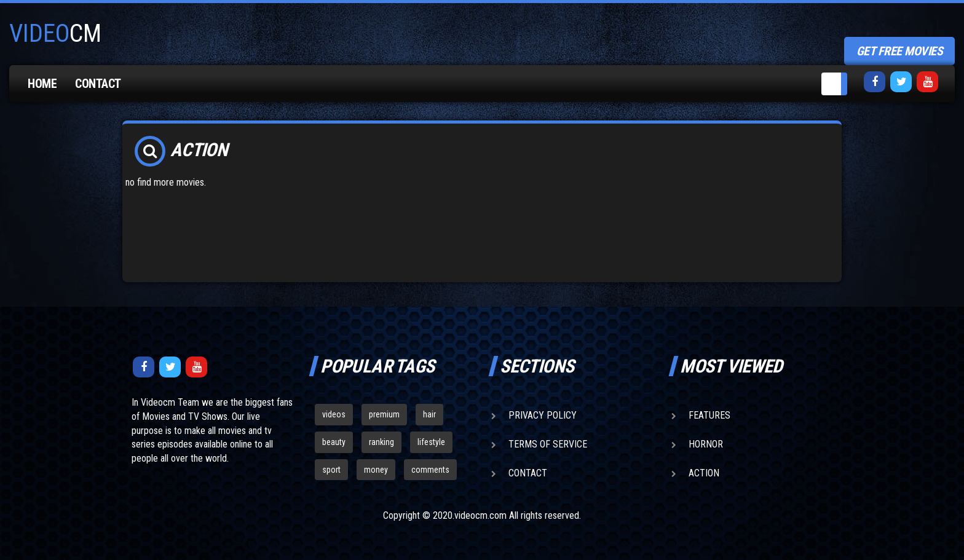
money (376, 470)
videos (334, 414)
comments (430, 470)
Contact (98, 84)
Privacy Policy (543, 415)
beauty (334, 442)
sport (331, 470)
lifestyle (431, 442)
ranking (381, 442)
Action (704, 473)
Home (42, 84)
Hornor (706, 444)
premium (384, 414)
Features (709, 415)
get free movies (900, 51)
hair (429, 414)
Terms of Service (548, 444)
